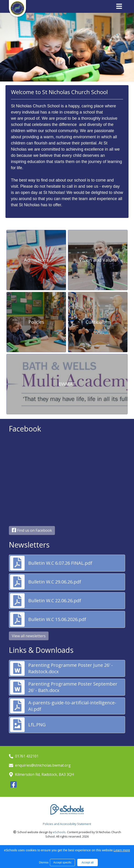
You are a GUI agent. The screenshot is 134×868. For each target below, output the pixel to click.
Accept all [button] (88, 863)
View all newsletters (29, 636)
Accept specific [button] (62, 863)
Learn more (122, 850)
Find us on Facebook (32, 530)
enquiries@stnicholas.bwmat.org (43, 765)
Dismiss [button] (43, 863)
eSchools (59, 832)
